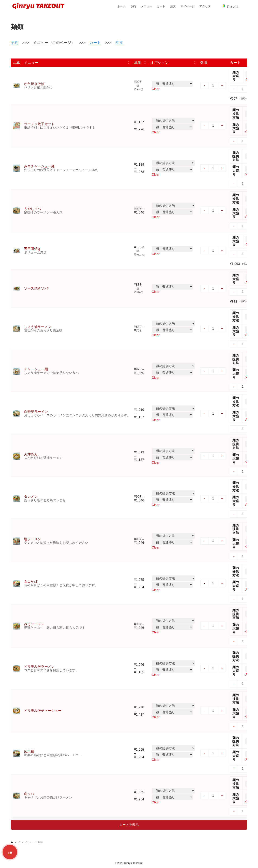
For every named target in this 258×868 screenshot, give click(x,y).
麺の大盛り (236, 76)
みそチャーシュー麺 (39, 166)
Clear (156, 89)
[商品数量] (214, 86)
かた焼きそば (34, 84)
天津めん (31, 454)
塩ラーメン (33, 539)
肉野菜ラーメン (36, 412)
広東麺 (29, 751)
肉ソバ (29, 794)
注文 (119, 43)
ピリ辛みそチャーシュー (43, 711)
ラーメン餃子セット (39, 124)
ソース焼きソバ (36, 288)
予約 (15, 43)
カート (95, 43)
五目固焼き (33, 249)
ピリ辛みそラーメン (39, 667)
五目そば (31, 582)
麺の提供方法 (236, 114)
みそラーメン (34, 624)
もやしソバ (33, 209)
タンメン (31, 497)
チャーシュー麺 (36, 369)
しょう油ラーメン (38, 327)
